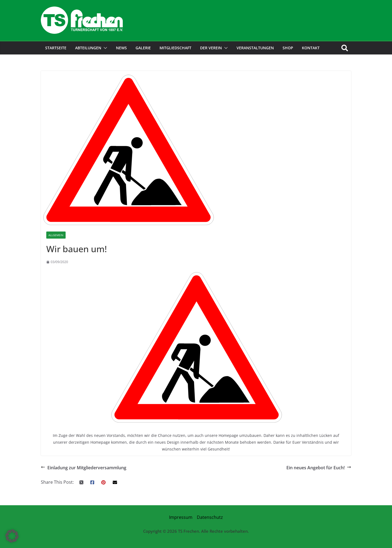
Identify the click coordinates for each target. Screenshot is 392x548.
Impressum (181, 517)
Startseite (56, 48)
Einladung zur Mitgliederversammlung (84, 468)
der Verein (211, 48)
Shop (288, 48)
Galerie (143, 48)
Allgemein (56, 235)
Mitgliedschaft (175, 48)
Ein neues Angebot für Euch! (319, 468)
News (121, 48)
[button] (104, 48)
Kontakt (311, 48)
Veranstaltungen (255, 48)
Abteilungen (88, 48)
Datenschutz (210, 517)
